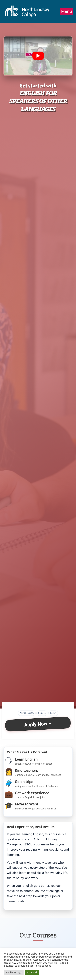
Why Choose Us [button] (27, 713)
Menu (67, 11)
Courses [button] (42, 713)
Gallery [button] (53, 713)
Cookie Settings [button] (14, 972)
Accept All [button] (32, 972)
